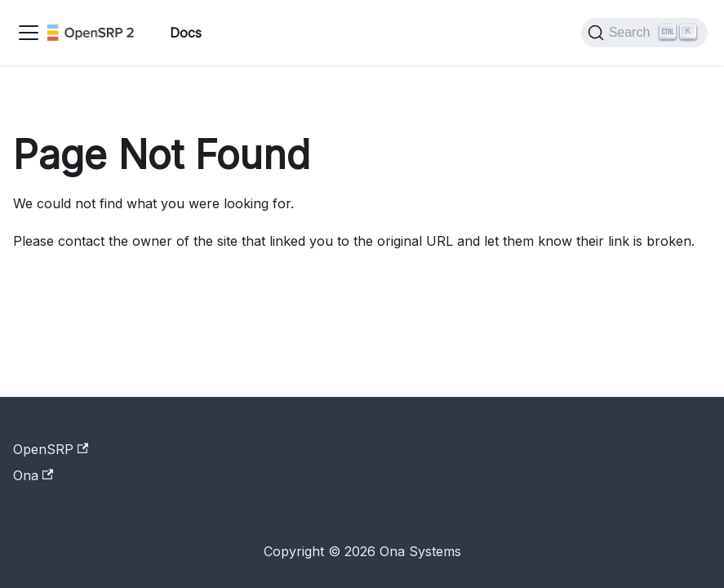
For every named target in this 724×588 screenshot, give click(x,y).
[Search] (644, 33)
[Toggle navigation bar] (29, 33)
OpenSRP (51, 449)
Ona (33, 475)
